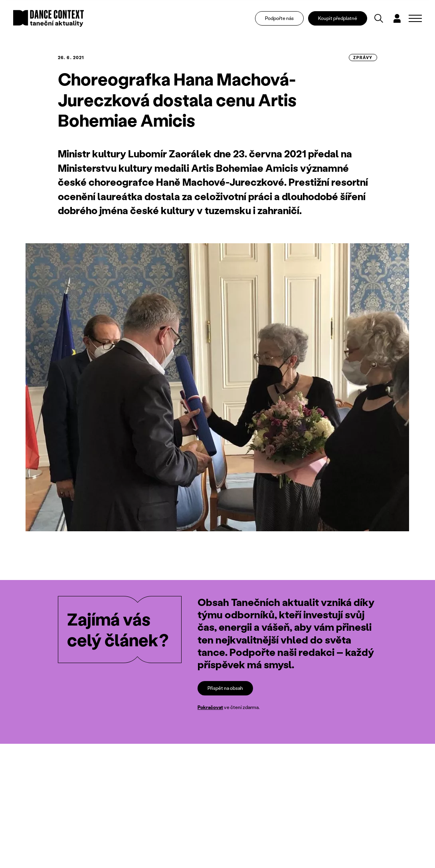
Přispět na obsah (225, 688)
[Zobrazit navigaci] (415, 18)
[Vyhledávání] (379, 18)
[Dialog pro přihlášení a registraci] (397, 18)
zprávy (363, 58)
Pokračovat (210, 707)
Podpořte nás (279, 18)
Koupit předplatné (338, 18)
